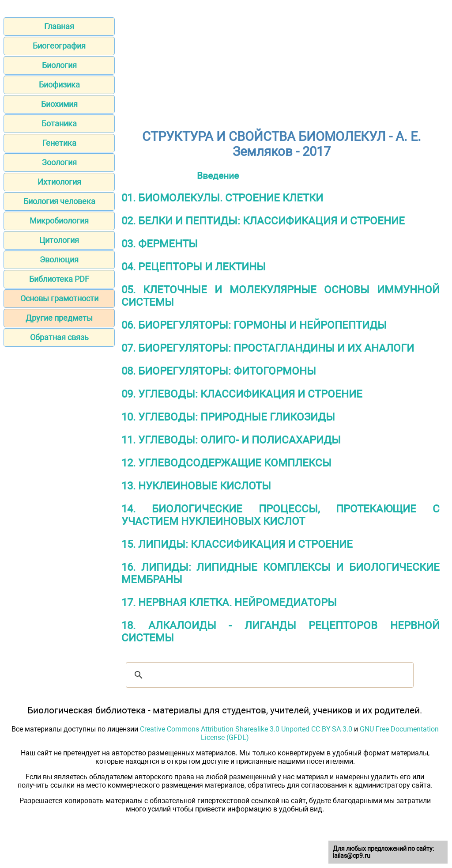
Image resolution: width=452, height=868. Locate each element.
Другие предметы (59, 318)
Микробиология (59, 221)
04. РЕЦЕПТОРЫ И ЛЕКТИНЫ (194, 267)
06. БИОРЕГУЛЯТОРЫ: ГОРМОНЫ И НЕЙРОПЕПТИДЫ (254, 325)
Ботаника (59, 123)
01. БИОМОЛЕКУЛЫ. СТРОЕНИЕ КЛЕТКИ (222, 198)
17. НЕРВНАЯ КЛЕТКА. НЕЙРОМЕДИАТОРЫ (229, 603)
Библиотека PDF (59, 279)
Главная (59, 26)
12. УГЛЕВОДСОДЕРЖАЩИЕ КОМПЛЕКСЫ (226, 463)
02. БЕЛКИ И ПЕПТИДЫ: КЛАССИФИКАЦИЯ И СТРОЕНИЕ (263, 221)
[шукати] (268, 675)
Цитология (59, 240)
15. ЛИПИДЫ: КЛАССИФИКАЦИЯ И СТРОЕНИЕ (237, 544)
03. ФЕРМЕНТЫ (160, 244)
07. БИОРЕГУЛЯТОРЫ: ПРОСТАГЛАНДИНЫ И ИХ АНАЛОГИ (268, 348)
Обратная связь (59, 337)
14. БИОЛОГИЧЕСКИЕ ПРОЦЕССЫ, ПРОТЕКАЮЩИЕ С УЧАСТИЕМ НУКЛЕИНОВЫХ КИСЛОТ (281, 515)
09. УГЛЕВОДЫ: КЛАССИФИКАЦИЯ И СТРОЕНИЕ (242, 394)
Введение (218, 176)
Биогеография (59, 46)
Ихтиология (59, 182)
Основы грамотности (59, 298)
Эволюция (59, 260)
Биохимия (59, 104)
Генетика (59, 143)
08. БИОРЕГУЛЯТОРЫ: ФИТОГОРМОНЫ (219, 371)
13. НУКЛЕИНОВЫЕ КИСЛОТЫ (196, 486)
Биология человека (59, 201)
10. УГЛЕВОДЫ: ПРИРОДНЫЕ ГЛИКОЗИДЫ (228, 417)
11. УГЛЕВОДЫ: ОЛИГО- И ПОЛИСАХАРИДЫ (231, 440)
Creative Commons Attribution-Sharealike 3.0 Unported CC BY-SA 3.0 (246, 729)
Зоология (59, 162)
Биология (59, 65)
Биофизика (59, 85)
